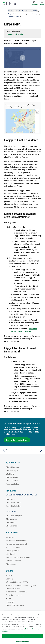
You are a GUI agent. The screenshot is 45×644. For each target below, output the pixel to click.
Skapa (10, 14)
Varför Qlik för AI (13, 551)
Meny (42, 5)
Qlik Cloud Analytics (14, 516)
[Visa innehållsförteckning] (5, 11)
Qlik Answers (11, 519)
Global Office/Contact (15, 605)
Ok (22, 636)
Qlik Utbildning (12, 477)
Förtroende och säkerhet (16, 541)
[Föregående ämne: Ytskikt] (12, 450)
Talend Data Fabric (14, 506)
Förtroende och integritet (16, 544)
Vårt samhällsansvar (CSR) (17, 582)
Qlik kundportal (12, 481)
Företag (9, 575)
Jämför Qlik (11, 554)
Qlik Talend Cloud (13, 503)
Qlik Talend (11, 499)
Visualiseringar (20, 14)
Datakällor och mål (14, 561)
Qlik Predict (11, 522)
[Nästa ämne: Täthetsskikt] (33, 450)
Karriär (9, 599)
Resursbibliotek (12, 484)
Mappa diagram (13, 17)
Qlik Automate (12, 526)
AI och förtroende (13, 547)
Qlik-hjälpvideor (13, 467)
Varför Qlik (10, 537)
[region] (22, 628)
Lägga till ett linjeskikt (15, 34)
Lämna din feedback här (17, 440)
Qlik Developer (12, 471)
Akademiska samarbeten (16, 592)
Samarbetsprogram (14, 595)
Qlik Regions (11, 564)
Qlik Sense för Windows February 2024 (23, 11)
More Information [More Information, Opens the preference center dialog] (22, 641)
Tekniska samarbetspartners (18, 557)
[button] (22, 58)
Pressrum (10, 602)
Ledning (9, 579)
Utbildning (10, 474)
